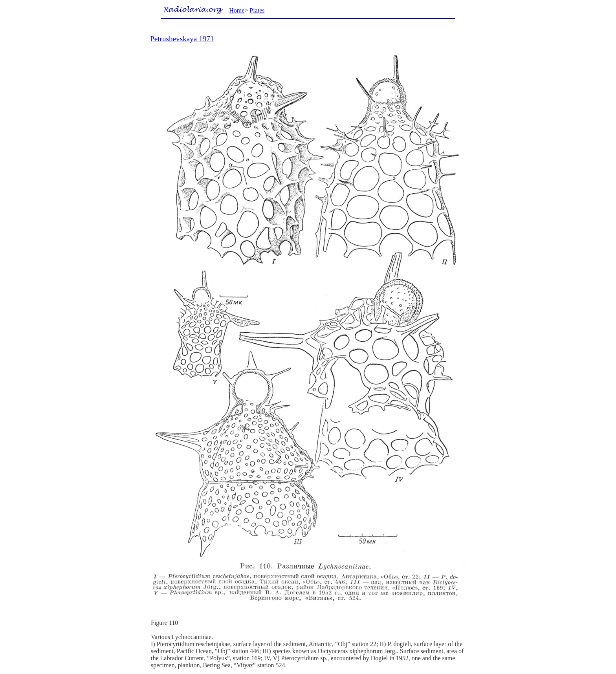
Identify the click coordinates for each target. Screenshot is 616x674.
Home (237, 10)
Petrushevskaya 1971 (182, 39)
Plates (257, 10)
